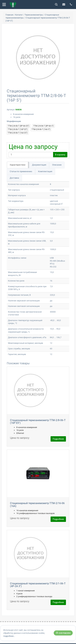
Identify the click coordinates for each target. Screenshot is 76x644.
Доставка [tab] (14, 178)
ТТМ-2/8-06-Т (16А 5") (41, 129)
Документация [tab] (39, 165)
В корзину (60, 155)
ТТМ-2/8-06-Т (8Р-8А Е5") (19, 126)
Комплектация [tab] (45, 171)
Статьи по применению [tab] (21, 171)
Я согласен (63, 633)
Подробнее (58, 439)
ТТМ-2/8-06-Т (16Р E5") (18, 129)
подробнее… (9, 636)
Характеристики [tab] (18, 165)
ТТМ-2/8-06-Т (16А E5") (18, 133)
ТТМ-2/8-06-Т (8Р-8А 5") (44, 126)
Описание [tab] (57, 165)
